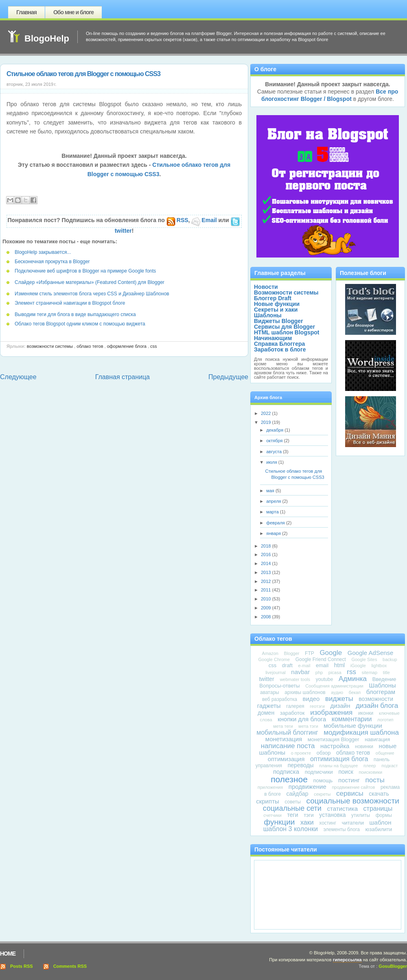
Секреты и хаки (276, 310)
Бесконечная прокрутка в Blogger (52, 262)
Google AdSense (371, 653)
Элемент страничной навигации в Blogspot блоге (70, 303)
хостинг (328, 823)
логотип (385, 720)
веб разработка (280, 699)
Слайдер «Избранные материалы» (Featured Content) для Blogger (90, 282)
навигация (377, 739)
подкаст (389, 766)
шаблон (381, 822)
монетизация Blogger (334, 739)
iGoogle (358, 666)
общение (385, 753)
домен (266, 713)
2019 (267, 422)
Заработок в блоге (280, 349)
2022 (267, 413)
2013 (267, 572)
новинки (364, 746)
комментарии (352, 719)
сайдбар (298, 794)
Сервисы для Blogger (284, 327)
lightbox (379, 666)
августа (275, 452)
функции (280, 822)
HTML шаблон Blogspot (287, 332)
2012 (267, 581)
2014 (267, 563)
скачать (379, 794)
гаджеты (269, 706)
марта (273, 512)
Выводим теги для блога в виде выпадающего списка (75, 314)
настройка (335, 746)
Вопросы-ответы (279, 686)
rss (351, 672)
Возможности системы (50, 346)
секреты (322, 794)
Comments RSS (70, 966)
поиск (346, 772)
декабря (275, 430)
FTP (310, 653)
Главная (26, 12)
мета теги (283, 726)
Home (8, 954)
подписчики (319, 772)
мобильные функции (353, 726)
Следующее (18, 377)
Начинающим (273, 338)
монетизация (284, 739)
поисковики (370, 772)
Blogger (292, 653)
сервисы (350, 793)
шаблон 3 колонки (291, 829)
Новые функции (277, 304)
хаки (307, 822)
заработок (292, 713)
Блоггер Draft (273, 298)
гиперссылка (347, 960)
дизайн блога (377, 706)
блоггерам (381, 692)
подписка (286, 772)
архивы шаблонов (305, 692)
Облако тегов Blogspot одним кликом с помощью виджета (80, 324)
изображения (331, 713)
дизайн (340, 706)
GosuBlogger (393, 966)
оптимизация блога (339, 759)
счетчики (272, 815)
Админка (353, 679)
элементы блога (341, 829)
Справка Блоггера (279, 344)
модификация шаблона (361, 732)
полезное (289, 779)
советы (292, 802)
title (386, 672)
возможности (376, 699)
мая (271, 491)
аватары (270, 692)
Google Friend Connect (321, 659)
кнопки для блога (302, 719)
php (319, 672)
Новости (266, 287)
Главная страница (123, 377)
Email (204, 220)
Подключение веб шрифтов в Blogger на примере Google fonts (85, 271)
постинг (349, 780)
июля (272, 462)
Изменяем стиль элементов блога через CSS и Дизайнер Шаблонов (92, 294)
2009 (267, 608)
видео (311, 699)
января (274, 533)
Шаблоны (268, 315)
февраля (276, 523)
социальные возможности (352, 801)
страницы (378, 809)
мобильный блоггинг (287, 732)
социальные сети (292, 808)
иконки (366, 713)
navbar (300, 672)
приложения (270, 787)
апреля (274, 501)
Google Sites (364, 659)
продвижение (307, 787)
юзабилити (379, 829)
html (339, 665)
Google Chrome (274, 659)
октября (275, 441)
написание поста (288, 746)
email (322, 665)
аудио (337, 692)
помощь (323, 780)
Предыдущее (228, 377)
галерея (295, 706)
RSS (177, 220)
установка (332, 815)
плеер (370, 766)
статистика (342, 809)
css (154, 346)
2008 (267, 617)
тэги (309, 815)
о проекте (301, 753)
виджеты (339, 699)
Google (331, 653)
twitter (266, 679)
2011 (267, 590)
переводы (301, 765)
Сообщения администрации (334, 686)
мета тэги (308, 726)
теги (293, 815)
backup (390, 659)
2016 (267, 554)
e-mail (304, 666)
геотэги (317, 706)
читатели (353, 823)
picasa (335, 672)
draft (287, 665)
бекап (355, 692)
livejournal (276, 672)
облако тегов (90, 346)
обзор (324, 753)
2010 (267, 599)
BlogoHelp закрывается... (43, 252)
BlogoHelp (47, 38)
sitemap (370, 672)
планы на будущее (338, 766)
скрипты (268, 801)
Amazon (270, 653)
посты (375, 780)
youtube (325, 679)
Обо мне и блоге (73, 12)
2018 (267, 546)
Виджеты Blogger (279, 321)
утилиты (361, 815)
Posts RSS (22, 966)
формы (384, 815)
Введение (384, 679)
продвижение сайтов (353, 787)
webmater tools (295, 679)
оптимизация (286, 759)
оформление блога (127, 346)
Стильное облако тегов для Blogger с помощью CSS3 (83, 74)
